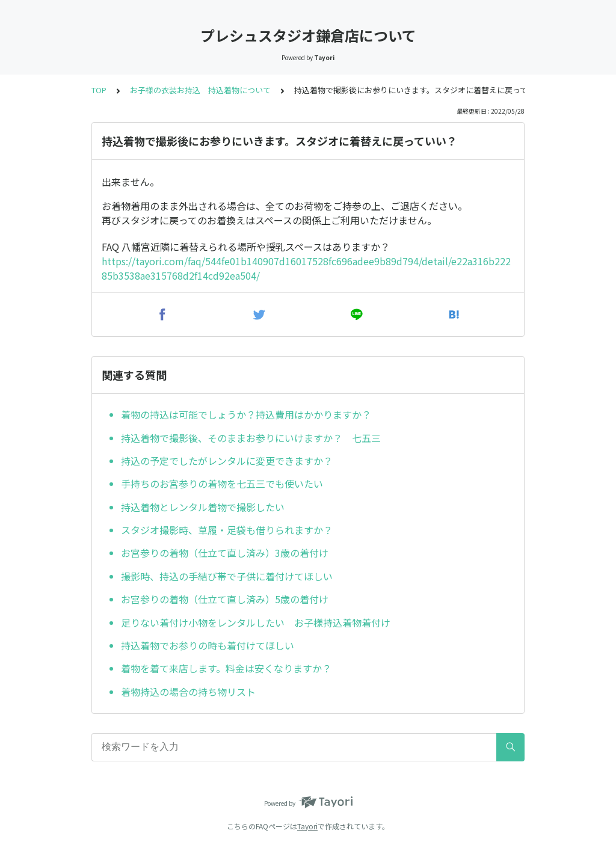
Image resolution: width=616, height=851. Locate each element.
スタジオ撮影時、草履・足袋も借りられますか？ (227, 530)
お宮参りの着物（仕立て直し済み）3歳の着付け (225, 553)
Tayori (307, 826)
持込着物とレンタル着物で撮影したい (203, 507)
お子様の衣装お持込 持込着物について (200, 90)
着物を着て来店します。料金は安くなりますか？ (226, 668)
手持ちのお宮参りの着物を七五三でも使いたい (222, 484)
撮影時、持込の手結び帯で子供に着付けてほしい (232, 576)
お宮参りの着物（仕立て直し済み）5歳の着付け (225, 599)
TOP (99, 90)
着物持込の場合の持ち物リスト (193, 692)
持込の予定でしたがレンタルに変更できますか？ (227, 461)
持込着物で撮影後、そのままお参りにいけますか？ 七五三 (251, 438)
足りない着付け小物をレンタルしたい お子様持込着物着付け (256, 622)
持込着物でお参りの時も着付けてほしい (208, 645)
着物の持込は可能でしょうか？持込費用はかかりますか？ (246, 414)
